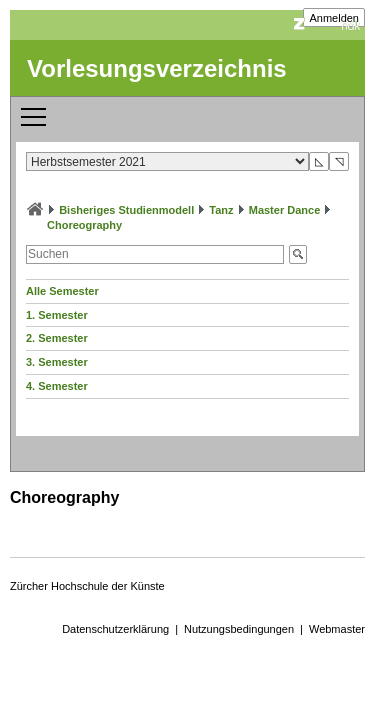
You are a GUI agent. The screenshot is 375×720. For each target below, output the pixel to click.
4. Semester (57, 386)
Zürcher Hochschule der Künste (87, 586)
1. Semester (57, 315)
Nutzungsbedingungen (239, 629)
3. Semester (57, 362)
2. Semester (57, 338)
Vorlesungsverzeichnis (157, 68)
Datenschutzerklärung (115, 629)
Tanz (221, 210)
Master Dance (285, 210)
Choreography (84, 225)
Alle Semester (62, 291)
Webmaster (337, 629)
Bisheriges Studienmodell (126, 210)
